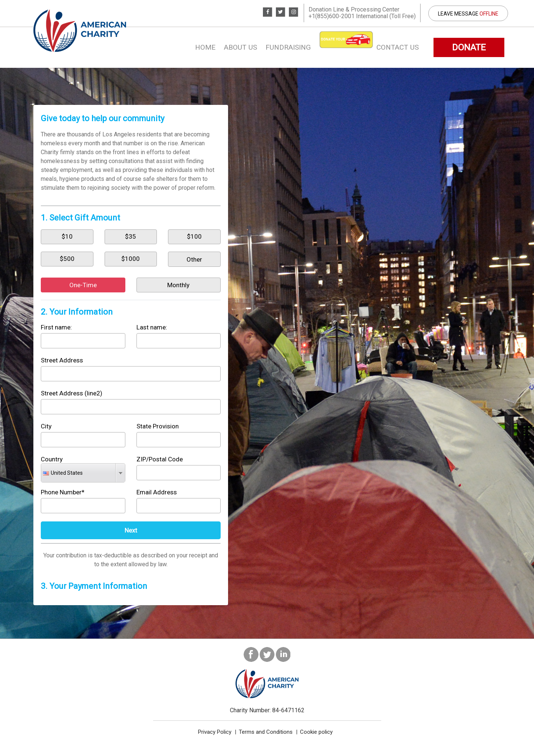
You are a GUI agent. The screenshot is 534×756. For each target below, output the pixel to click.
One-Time (83, 285)
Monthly (178, 285)
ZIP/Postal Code (160, 459)
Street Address (62, 360)
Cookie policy (316, 732)
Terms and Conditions (266, 732)
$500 (67, 259)
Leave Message (468, 14)
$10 (67, 236)
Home (205, 47)
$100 (194, 236)
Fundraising (288, 47)
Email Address (157, 492)
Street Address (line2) (72, 393)
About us (240, 47)
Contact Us (398, 47)
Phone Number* (63, 492)
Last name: (152, 327)
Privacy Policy (215, 732)
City (46, 426)
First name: (56, 327)
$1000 (131, 259)
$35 (131, 236)
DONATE (469, 47)
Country (52, 459)
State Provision (158, 426)
